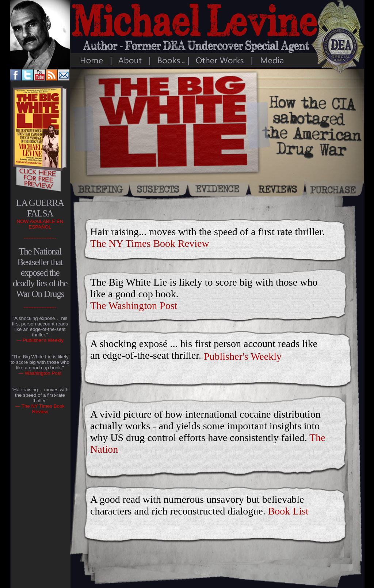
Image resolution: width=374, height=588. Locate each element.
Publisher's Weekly (243, 356)
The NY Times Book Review (150, 243)
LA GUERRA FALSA (40, 208)
